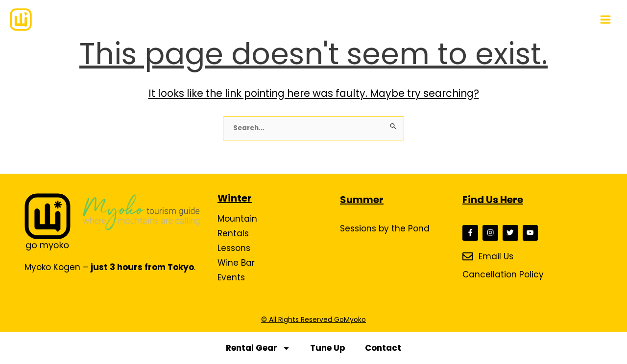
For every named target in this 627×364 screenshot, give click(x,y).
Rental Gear (258, 348)
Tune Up (328, 348)
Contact (383, 348)
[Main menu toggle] (605, 20)
